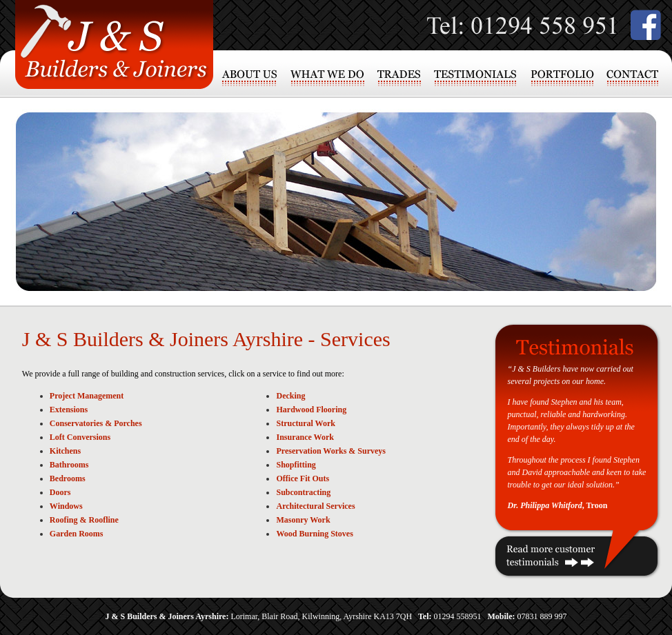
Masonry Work (303, 520)
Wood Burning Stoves (314, 534)
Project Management (87, 396)
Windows (66, 506)
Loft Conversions (80, 437)
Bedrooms (68, 478)
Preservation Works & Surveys (331, 451)
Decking (290, 396)
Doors (60, 492)
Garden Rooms (77, 534)
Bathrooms (69, 465)
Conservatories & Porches (96, 423)
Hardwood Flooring (311, 410)
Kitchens (65, 451)
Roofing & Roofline (84, 520)
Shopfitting (296, 465)
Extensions (69, 410)
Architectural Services (315, 506)
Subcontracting (303, 492)
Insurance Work (305, 437)
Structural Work (305, 423)
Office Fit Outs (303, 478)
